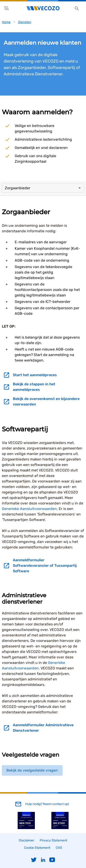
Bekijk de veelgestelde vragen (32, 770)
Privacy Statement (53, 840)
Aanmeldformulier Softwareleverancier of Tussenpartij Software (45, 565)
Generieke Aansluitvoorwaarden (29, 509)
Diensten (25, 22)
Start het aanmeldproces (35, 375)
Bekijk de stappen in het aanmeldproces (34, 387)
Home (6, 22)
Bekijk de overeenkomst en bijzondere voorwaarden (46, 401)
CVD (59, 848)
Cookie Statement (37, 848)
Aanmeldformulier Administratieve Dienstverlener (43, 728)
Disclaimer (26, 840)
